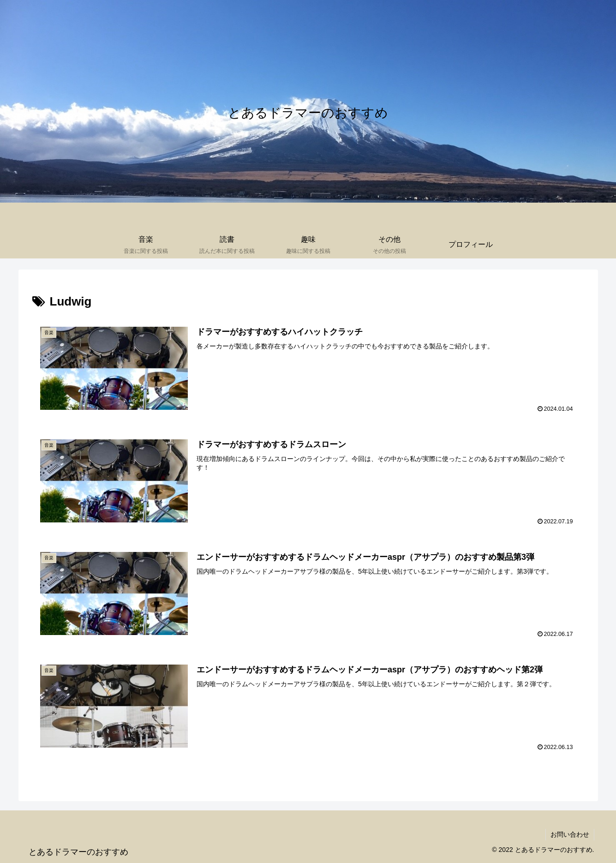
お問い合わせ (570, 834)
